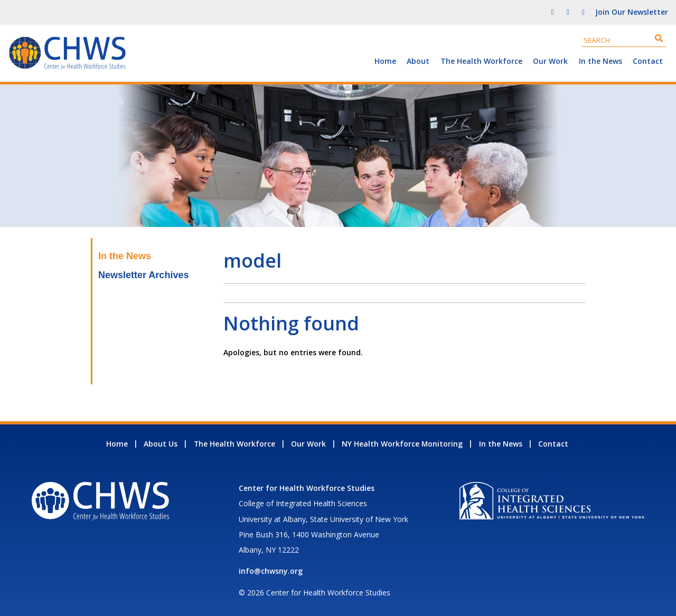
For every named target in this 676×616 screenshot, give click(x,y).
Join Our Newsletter (632, 12)
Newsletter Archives (143, 275)
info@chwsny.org (271, 571)
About (418, 61)
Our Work (550, 61)
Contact (648, 61)
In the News (600, 61)
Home (385, 61)
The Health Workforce (481, 61)
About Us (161, 444)
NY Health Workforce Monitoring (402, 444)
